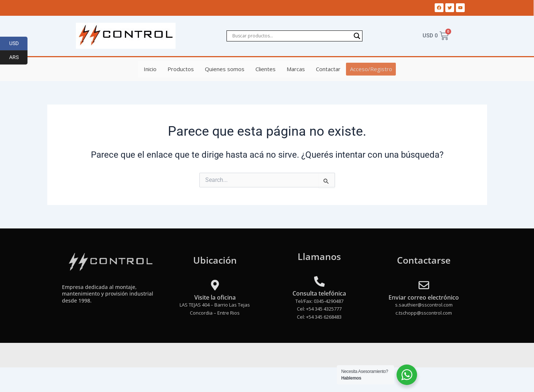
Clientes (266, 69)
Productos (181, 69)
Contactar (329, 69)
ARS (19, 58)
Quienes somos (225, 69)
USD (19, 44)
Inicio (151, 69)
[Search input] (291, 36)
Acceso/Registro (371, 69)
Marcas (297, 69)
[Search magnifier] (357, 36)
